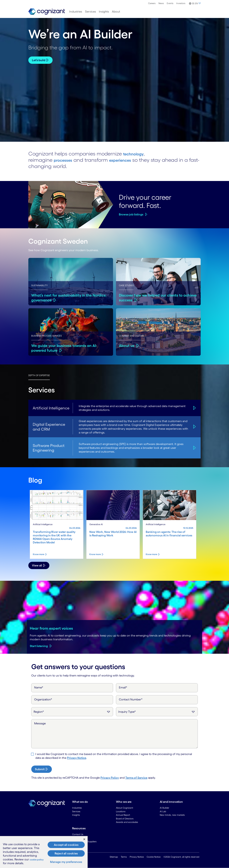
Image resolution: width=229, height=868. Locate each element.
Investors (181, 3)
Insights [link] (76, 815)
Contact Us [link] (78, 834)
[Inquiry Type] (157, 712)
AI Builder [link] (164, 808)
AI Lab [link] (163, 811)
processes (66, 160)
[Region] (72, 712)
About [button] (116, 12)
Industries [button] (76, 12)
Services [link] (76, 811)
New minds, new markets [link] (172, 815)
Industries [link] (77, 808)
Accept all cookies (66, 845)
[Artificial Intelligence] (194, 408)
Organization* (43, 699)
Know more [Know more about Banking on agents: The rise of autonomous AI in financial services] (151, 554)
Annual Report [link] (123, 815)
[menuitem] (152, 3)
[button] (194, 4)
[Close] (84, 839)
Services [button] (90, 12)
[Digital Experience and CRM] (194, 427)
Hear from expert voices (51, 628)
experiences (129, 160)
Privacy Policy (110, 778)
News (161, 3)
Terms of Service (136, 778)
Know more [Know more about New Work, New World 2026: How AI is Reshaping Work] (95, 554)
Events (170, 3)
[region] (44, 852)
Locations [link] (121, 811)
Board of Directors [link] (125, 818)
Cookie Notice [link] (154, 857)
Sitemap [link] (114, 857)
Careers (152, 3)
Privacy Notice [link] (137, 857)
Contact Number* (131, 699)
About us (127, 345)
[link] (47, 12)
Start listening (39, 646)
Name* (39, 687)
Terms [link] (124, 857)
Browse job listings (131, 214)
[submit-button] (42, 769)
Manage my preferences (66, 862)
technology (137, 153)
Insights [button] (104, 12)
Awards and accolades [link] (127, 822)
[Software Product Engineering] (194, 448)
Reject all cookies (66, 853)
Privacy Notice (77, 758)
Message (40, 723)
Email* (123, 687)
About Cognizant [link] (125, 808)
